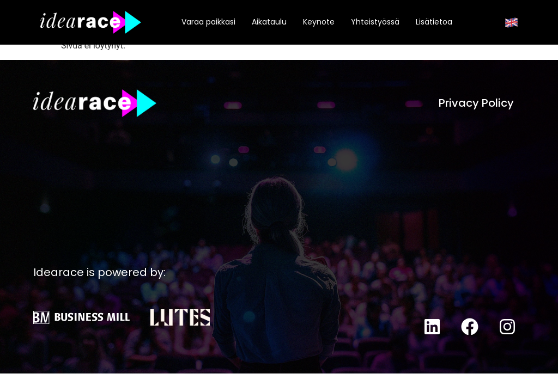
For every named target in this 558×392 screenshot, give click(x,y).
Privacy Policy (476, 103)
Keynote (319, 22)
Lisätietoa (434, 22)
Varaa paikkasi (208, 22)
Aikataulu (269, 22)
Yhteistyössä (375, 22)
